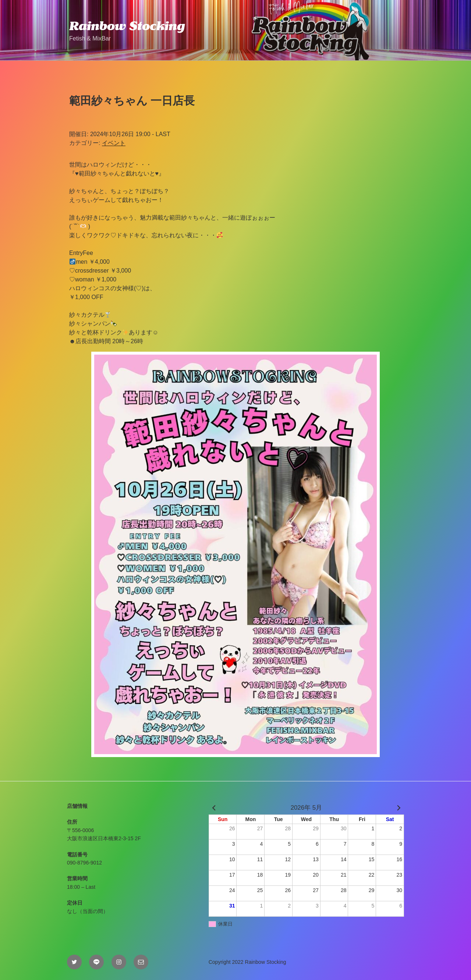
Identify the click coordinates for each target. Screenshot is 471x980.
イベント (114, 143)
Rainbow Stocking (127, 26)
